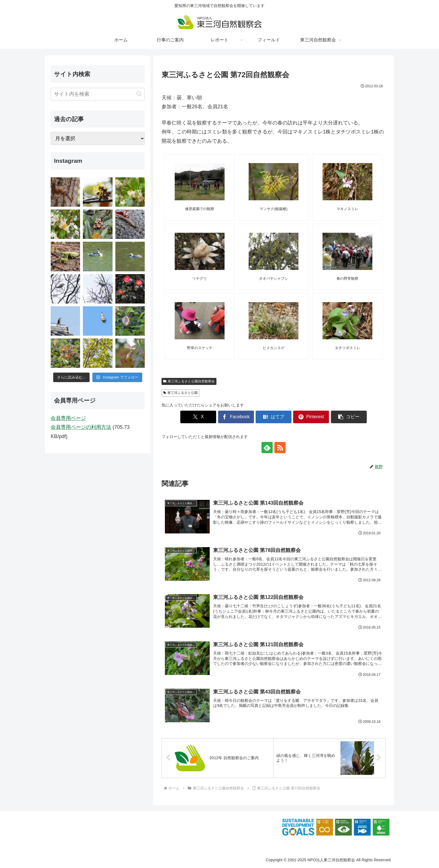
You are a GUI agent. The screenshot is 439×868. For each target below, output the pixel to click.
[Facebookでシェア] (236, 417)
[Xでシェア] (198, 417)
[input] (98, 94)
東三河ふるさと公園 (180, 393)
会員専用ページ (68, 418)
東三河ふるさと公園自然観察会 (189, 381)
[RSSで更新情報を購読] (280, 448)
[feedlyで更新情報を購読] (267, 448)
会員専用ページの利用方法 (81, 427)
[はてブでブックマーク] (274, 417)
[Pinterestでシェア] (311, 417)
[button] (349, 417)
